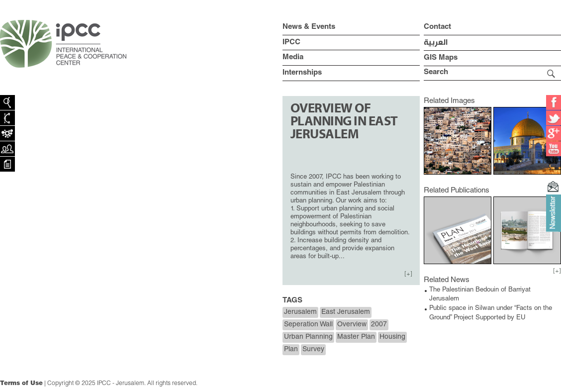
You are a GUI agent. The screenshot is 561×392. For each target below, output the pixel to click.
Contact (437, 27)
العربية (436, 43)
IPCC (291, 43)
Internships (302, 73)
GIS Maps (441, 58)
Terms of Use (21, 384)
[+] (408, 274)
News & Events (309, 27)
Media (293, 57)
